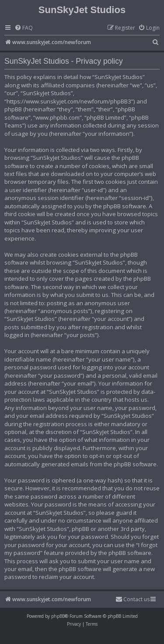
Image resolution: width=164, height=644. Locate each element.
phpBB (58, 616)
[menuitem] (24, 28)
